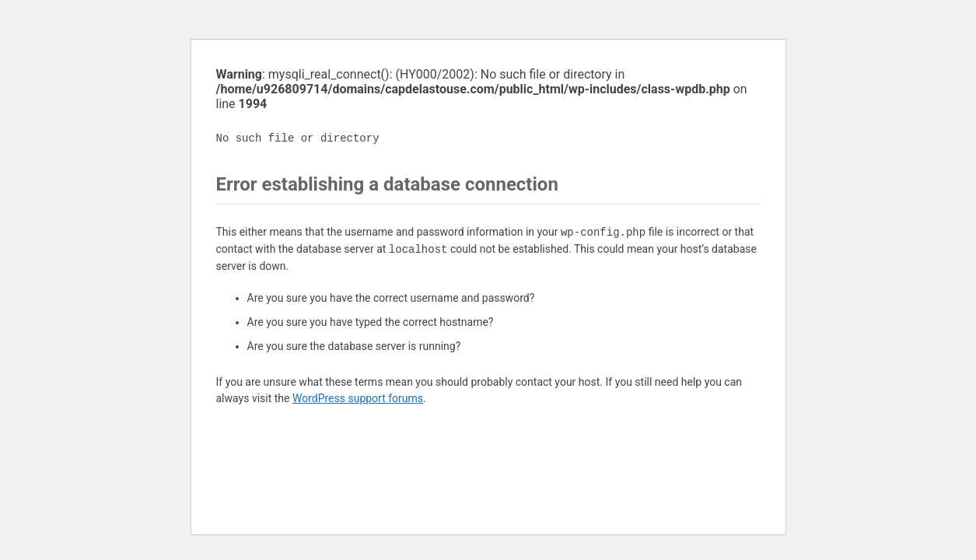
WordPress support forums (358, 398)
